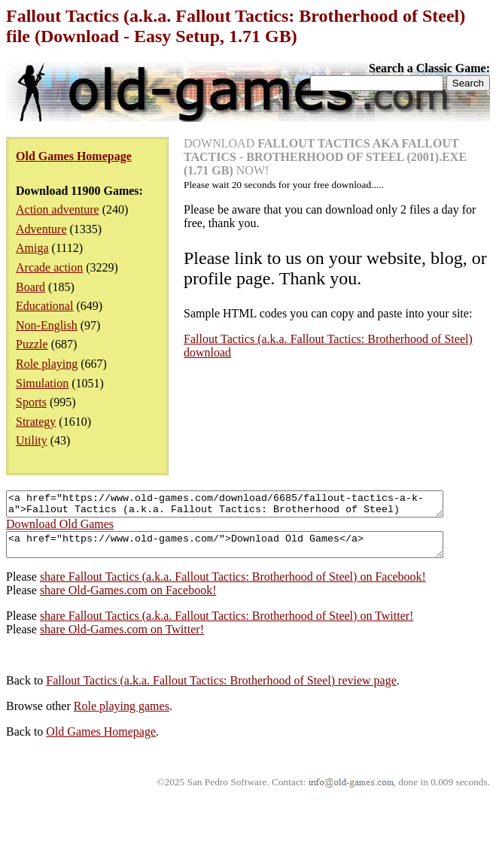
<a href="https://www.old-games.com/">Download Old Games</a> (251, 551)
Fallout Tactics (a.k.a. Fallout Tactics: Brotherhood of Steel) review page (221, 689)
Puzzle (32, 344)
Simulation (42, 383)
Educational (44, 306)
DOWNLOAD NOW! (325, 157)
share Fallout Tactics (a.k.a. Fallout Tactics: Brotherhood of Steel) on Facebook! (233, 586)
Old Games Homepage (101, 741)
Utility (32, 440)
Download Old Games (60, 528)
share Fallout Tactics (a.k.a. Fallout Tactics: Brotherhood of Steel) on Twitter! (227, 625)
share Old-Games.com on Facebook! (128, 599)
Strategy (36, 422)
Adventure (41, 229)
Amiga (32, 248)
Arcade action (49, 267)
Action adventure (58, 209)
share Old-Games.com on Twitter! (122, 638)
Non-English (47, 325)
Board (30, 287)
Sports (31, 402)
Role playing (47, 364)
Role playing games (122, 715)
